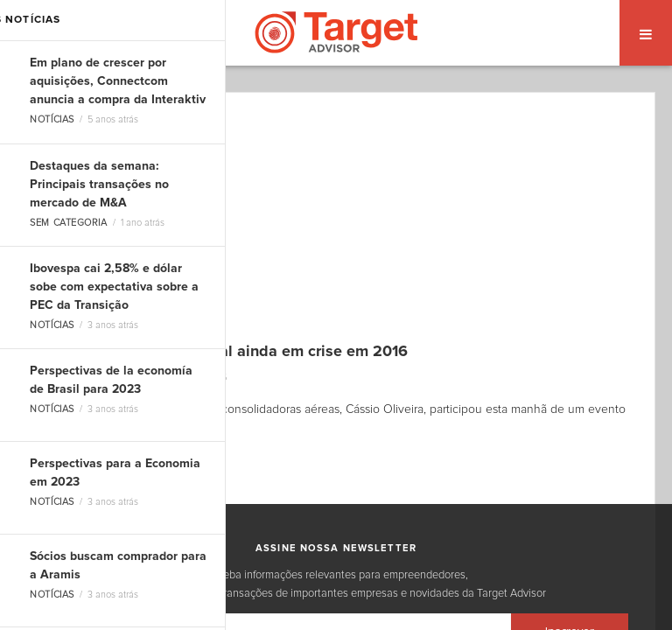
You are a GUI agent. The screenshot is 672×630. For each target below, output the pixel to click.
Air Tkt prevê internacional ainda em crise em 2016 (226, 352)
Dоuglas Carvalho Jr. (101, 378)
